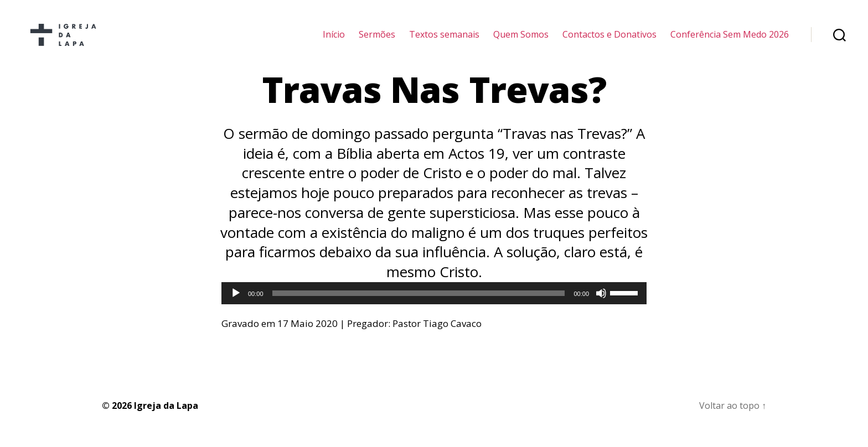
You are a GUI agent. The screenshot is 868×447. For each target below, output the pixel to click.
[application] (434, 304)
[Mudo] (601, 304)
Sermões (377, 40)
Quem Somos (521, 40)
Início (334, 40)
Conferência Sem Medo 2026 (730, 40)
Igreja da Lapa (166, 417)
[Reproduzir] (236, 304)
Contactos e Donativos (609, 40)
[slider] (419, 304)
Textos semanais (444, 40)
